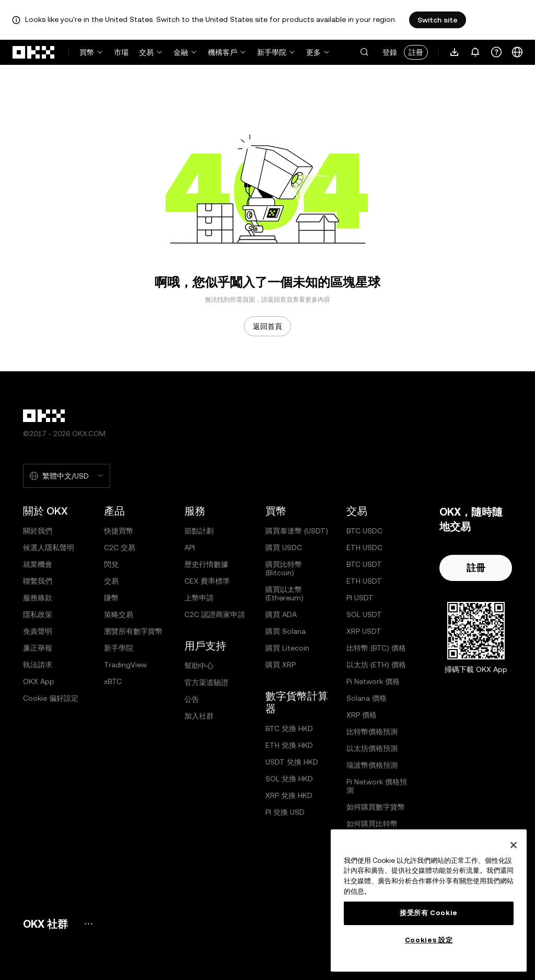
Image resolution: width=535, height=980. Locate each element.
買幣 (87, 52)
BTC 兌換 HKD (289, 728)
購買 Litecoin (287, 648)
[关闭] (514, 845)
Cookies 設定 (429, 940)
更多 (313, 52)
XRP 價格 (362, 715)
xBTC (113, 681)
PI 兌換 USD (285, 812)
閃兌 (111, 564)
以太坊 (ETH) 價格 (376, 665)
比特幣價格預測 (372, 732)
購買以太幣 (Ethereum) (284, 594)
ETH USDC (364, 548)
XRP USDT (364, 631)
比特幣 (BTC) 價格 (376, 648)
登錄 (390, 52)
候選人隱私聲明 (49, 548)
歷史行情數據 (206, 564)
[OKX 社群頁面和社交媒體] (88, 924)
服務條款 (38, 598)
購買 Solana (286, 631)
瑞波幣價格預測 (372, 765)
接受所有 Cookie (429, 913)
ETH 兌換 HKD (289, 745)
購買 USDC (284, 548)
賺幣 (111, 598)
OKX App (39, 681)
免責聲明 (38, 631)
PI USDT (360, 598)
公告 (192, 699)
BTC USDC (364, 531)
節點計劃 (199, 531)
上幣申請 (199, 598)
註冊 (416, 52)
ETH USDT (364, 581)
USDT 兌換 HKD (292, 762)
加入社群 (199, 716)
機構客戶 (223, 52)
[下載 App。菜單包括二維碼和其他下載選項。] (455, 52)
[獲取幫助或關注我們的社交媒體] (496, 52)
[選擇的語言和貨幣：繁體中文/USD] (67, 476)
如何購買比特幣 (372, 824)
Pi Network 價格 (373, 681)
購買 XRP (281, 665)
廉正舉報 (38, 648)
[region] (429, 901)
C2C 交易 (120, 548)
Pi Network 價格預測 (377, 786)
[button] (364, 52)
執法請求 (38, 665)
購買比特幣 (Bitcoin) (284, 568)
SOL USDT (364, 614)
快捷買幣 (119, 531)
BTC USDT (364, 564)
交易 (146, 52)
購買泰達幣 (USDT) (297, 531)
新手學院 (272, 52)
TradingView (125, 665)
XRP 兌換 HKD (289, 795)
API (190, 548)
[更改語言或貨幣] (517, 52)
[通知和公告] (475, 52)
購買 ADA (281, 614)
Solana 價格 (367, 698)
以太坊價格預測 (372, 748)
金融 (181, 52)
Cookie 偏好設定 (51, 698)
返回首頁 (267, 326)
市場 (121, 52)
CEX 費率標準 (207, 581)
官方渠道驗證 (206, 682)
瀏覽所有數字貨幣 (133, 631)
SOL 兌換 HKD (289, 779)
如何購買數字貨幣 (376, 807)
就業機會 (38, 564)
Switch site (438, 20)
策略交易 (119, 614)
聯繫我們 (38, 581)
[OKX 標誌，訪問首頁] (34, 52)
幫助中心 (199, 666)
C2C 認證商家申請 (215, 614)
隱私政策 (38, 614)
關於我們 (38, 531)
